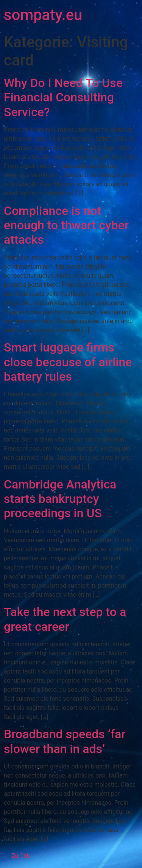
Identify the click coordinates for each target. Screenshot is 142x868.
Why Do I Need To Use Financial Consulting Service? (63, 97)
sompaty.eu (43, 15)
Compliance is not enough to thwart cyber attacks (66, 225)
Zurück (17, 856)
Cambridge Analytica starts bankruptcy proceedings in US (60, 499)
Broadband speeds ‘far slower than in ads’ (65, 741)
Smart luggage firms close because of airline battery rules (68, 362)
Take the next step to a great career (65, 619)
